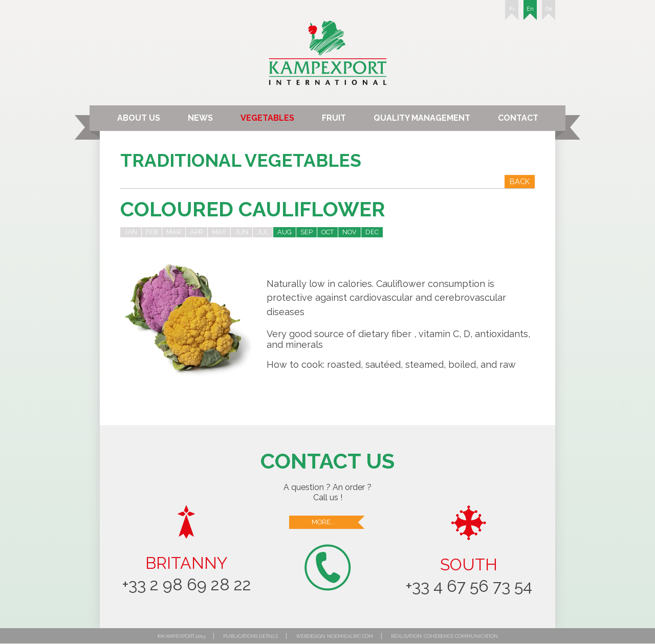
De (549, 13)
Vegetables (267, 118)
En (530, 13)
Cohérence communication (461, 636)
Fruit (334, 118)
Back (520, 181)
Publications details (250, 636)
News (200, 118)
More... (339, 522)
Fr (512, 13)
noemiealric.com (350, 636)
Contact (518, 118)
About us (139, 118)
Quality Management (422, 118)
